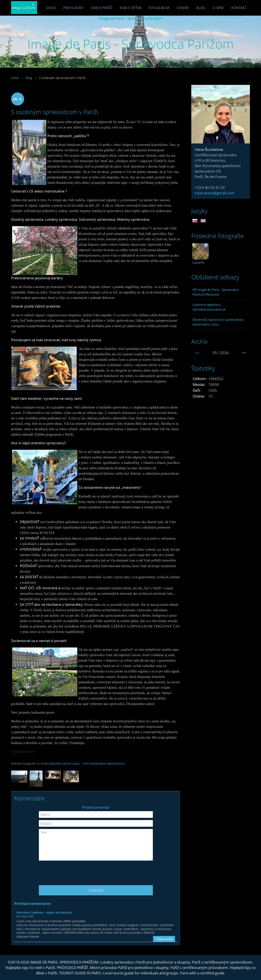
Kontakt (239, 8)
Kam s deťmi (130, 8)
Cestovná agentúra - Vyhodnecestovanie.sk (209, 307)
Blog (201, 8)
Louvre (198, 262)
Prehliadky (73, 8)
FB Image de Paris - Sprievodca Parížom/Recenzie (215, 292)
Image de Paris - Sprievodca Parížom (130, 18)
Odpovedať (164, 939)
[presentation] (96, 871)
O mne (218, 8)
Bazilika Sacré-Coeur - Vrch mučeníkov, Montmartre (87, 763)
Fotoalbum (159, 8)
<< (197, 353)
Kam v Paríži (102, 8)
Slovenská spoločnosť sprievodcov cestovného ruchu (218, 322)
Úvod (51, 8)
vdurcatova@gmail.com (214, 193)
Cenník (183, 8)
